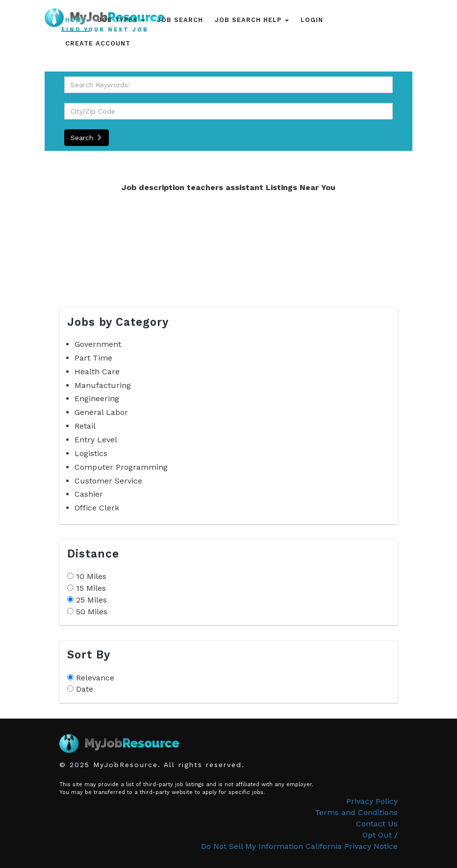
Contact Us (377, 824)
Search (87, 138)
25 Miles (91, 600)
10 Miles (91, 576)
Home (76, 20)
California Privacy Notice (352, 846)
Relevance (95, 678)
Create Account (98, 43)
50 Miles (92, 612)
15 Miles (91, 588)
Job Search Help (252, 20)
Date (85, 689)
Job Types (121, 20)
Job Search (180, 20)
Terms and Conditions (356, 812)
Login (312, 20)
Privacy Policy (372, 801)
